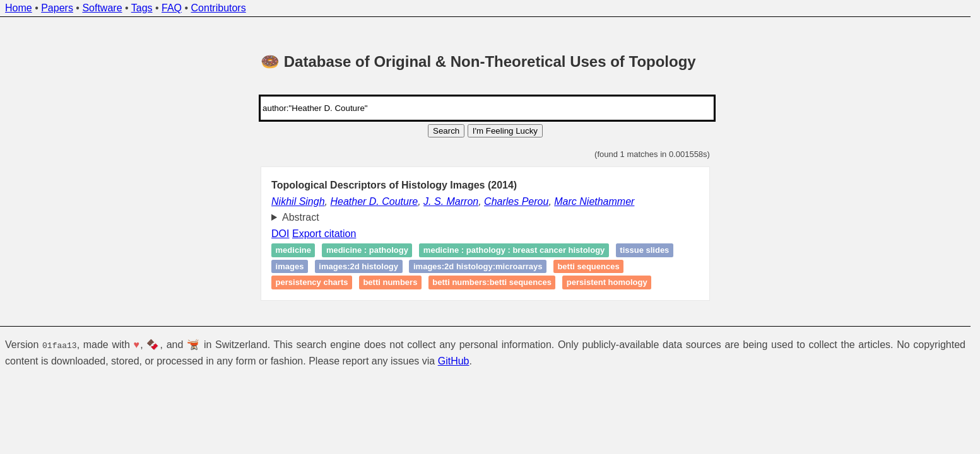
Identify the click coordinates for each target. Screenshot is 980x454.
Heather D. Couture (374, 201)
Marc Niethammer (594, 201)
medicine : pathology (367, 251)
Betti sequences (588, 266)
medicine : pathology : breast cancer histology (514, 251)
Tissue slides (644, 251)
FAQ (172, 8)
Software (102, 8)
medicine (293, 251)
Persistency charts (312, 283)
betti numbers (390, 283)
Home (19, 8)
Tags (142, 8)
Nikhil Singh (298, 201)
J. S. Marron (451, 201)
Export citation (324, 234)
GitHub (454, 361)
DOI (280, 234)
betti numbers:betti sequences (492, 283)
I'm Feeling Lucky (505, 131)
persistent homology (607, 283)
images (290, 266)
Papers (57, 8)
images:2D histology (358, 266)
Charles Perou (516, 201)
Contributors (219, 8)
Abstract (301, 217)
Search (446, 131)
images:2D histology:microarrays (478, 266)
